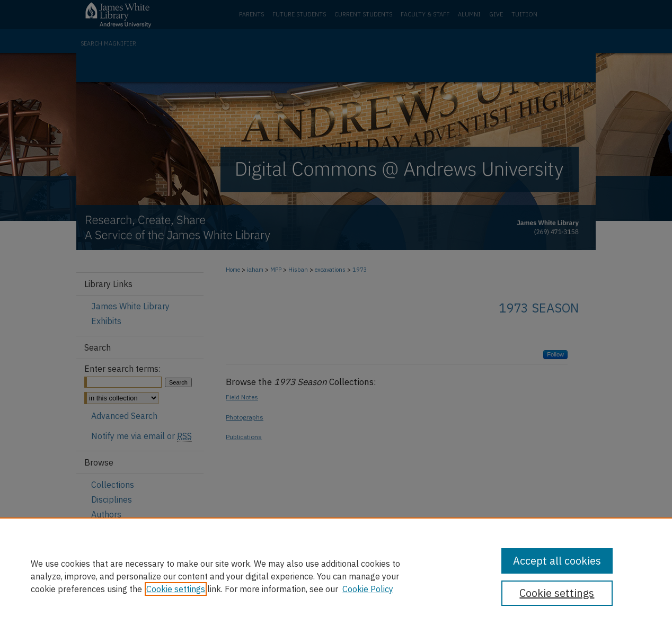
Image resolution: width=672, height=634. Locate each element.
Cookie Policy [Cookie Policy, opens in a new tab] (368, 589)
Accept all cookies (557, 561)
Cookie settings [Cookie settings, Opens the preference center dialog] (557, 593)
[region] (336, 576)
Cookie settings (176, 589)
